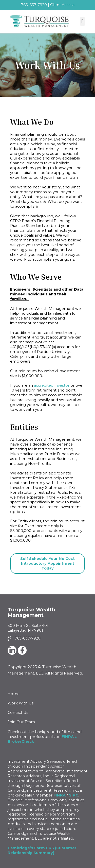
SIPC (74, 795)
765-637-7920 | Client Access (48, 5)
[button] (82, 21)
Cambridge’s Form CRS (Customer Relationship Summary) (42, 850)
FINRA (60, 795)
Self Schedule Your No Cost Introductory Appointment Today (48, 563)
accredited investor (52, 385)
